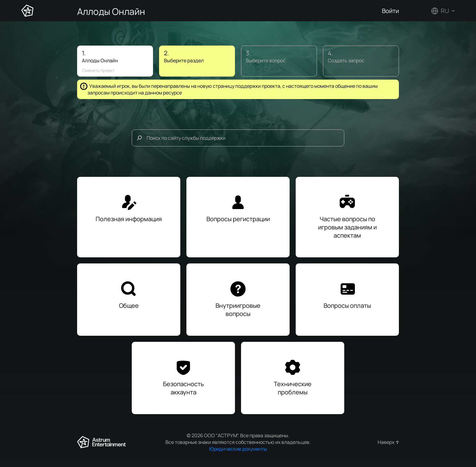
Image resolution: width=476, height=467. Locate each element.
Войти (390, 11)
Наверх (386, 442)
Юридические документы (238, 449)
